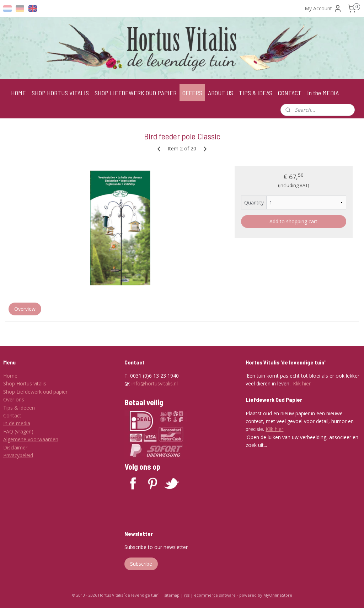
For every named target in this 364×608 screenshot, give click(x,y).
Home (10, 376)
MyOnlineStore (278, 595)
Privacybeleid (18, 455)
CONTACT (290, 93)
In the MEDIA (323, 93)
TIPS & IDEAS (256, 93)
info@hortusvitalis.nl (155, 383)
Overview (25, 309)
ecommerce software (215, 595)
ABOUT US (221, 93)
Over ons (14, 399)
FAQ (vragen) (18, 431)
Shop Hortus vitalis (25, 383)
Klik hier (302, 383)
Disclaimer (15, 447)
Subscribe (141, 564)
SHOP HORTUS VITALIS (60, 93)
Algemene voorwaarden (31, 439)
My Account (323, 9)
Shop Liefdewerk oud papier (35, 392)
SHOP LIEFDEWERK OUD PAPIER (136, 93)
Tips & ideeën (19, 408)
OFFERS (192, 93)
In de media (17, 423)
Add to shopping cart (293, 221)
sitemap (172, 595)
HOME (18, 93)
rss (187, 595)
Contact (12, 415)
